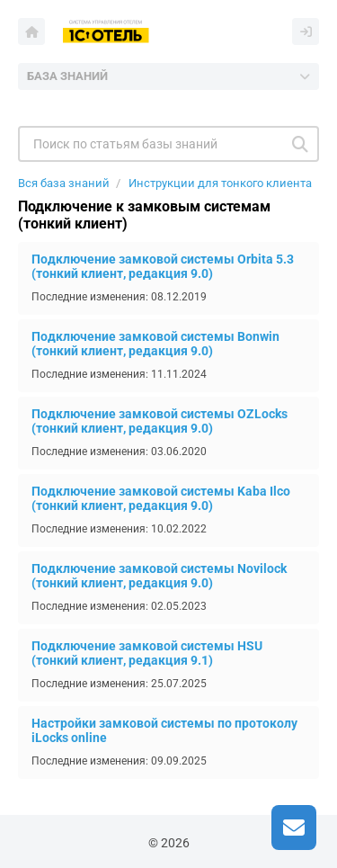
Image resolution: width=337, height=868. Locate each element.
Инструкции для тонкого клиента (220, 183)
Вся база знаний (64, 183)
